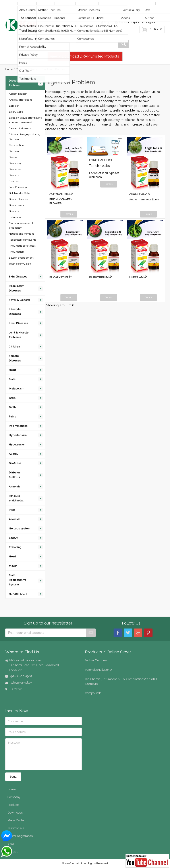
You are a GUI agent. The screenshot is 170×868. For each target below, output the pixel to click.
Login (106, 22)
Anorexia (14, 519)
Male (12, 379)
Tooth (12, 407)
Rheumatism (17, 252)
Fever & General (19, 300)
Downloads (109, 3)
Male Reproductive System (18, 580)
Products (45, 3)
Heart (13, 370)
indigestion (15, 217)
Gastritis (14, 211)
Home (10, 3)
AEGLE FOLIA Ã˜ (140, 194)
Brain (12, 398)
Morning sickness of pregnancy (21, 225)
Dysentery (15, 163)
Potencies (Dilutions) (98, 670)
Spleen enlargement (21, 258)
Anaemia (15, 487)
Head (12, 557)
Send (13, 777)
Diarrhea (14, 151)
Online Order (87, 3)
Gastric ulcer (16, 205)
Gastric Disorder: (19, 199)
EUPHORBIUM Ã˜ (101, 277)
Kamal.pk (77, 863)
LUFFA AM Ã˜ (138, 277)
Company (26, 3)
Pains (12, 417)
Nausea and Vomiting (22, 234)
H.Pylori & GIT (18, 594)
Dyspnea (14, 175)
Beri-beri (14, 106)
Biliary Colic (16, 112)
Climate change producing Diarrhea (25, 137)
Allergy (14, 454)
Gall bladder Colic (19, 193)
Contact (12, 8)
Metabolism (16, 389)
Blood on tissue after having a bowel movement (25, 120)
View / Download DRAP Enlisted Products (84, 56)
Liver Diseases (18, 323)
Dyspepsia (15, 169)
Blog (149, 3)
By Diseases (65, 3)
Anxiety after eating (21, 100)
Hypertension (18, 435)
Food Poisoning (18, 187)
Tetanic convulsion (20, 264)
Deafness (15, 463)
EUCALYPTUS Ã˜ (60, 277)
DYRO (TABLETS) (100, 160)
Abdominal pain (18, 94)
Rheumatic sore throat (22, 246)
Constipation (16, 145)
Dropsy (13, 157)
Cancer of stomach (20, 128)
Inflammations (18, 426)
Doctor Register (145, 22)
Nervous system (20, 529)
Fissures (14, 181)
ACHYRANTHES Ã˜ (62, 194)
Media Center (130, 3)
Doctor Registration (20, 836)
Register (122, 22)
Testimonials (16, 828)
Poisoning (15, 547)
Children (14, 347)
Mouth (13, 566)
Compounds (93, 693)
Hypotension (17, 445)
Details (69, 214)
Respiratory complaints (23, 240)
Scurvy (13, 538)
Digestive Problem (41, 69)
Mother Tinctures (96, 660)
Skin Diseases (18, 277)
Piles (12, 510)
